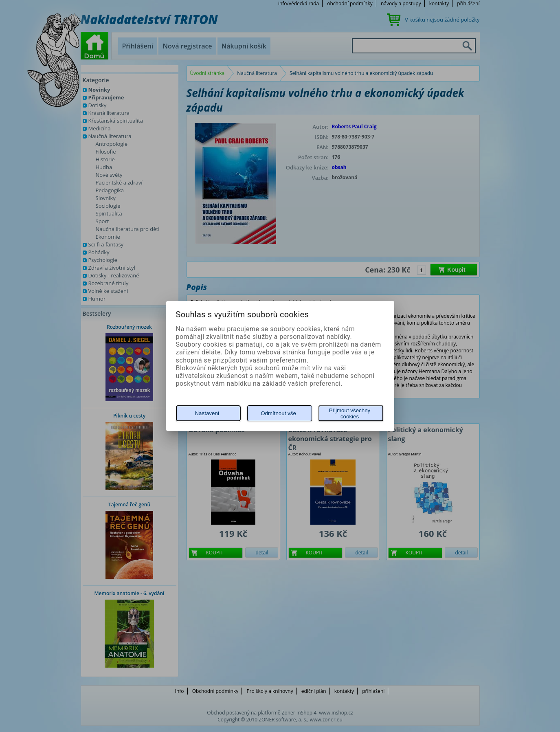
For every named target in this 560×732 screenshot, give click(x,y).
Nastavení (207, 413)
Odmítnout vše (278, 413)
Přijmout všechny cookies (350, 413)
